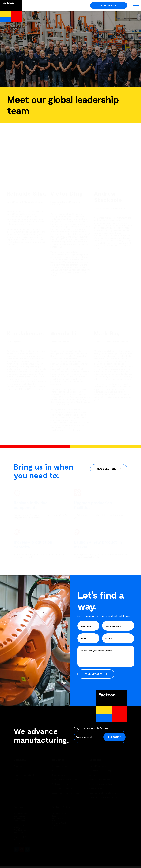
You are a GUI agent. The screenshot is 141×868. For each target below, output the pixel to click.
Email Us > (24, 844)
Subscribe (114, 737)
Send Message (94, 674)
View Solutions (106, 469)
